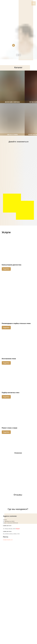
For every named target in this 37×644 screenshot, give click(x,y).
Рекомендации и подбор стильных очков (16, 323)
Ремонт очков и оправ (9, 428)
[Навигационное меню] (34, 3)
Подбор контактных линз (11, 393)
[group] (12, 87)
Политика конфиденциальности (18, 639)
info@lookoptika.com (8, 540)
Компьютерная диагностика (11, 265)
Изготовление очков (9, 359)
